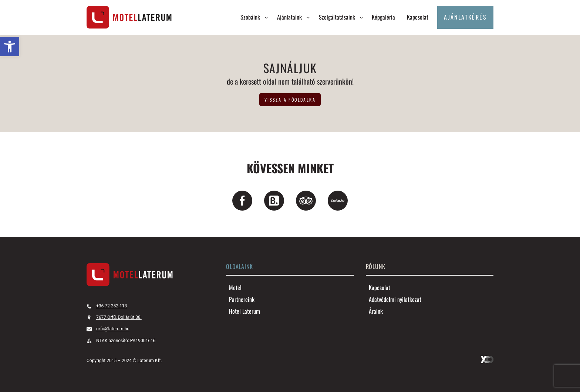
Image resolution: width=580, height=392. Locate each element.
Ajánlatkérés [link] (465, 17)
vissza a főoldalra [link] (290, 100)
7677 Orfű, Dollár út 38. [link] (119, 317)
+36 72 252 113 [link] (112, 306)
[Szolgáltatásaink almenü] (361, 17)
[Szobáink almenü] (266, 17)
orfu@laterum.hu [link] (113, 329)
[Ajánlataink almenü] (308, 17)
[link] (10, 47)
